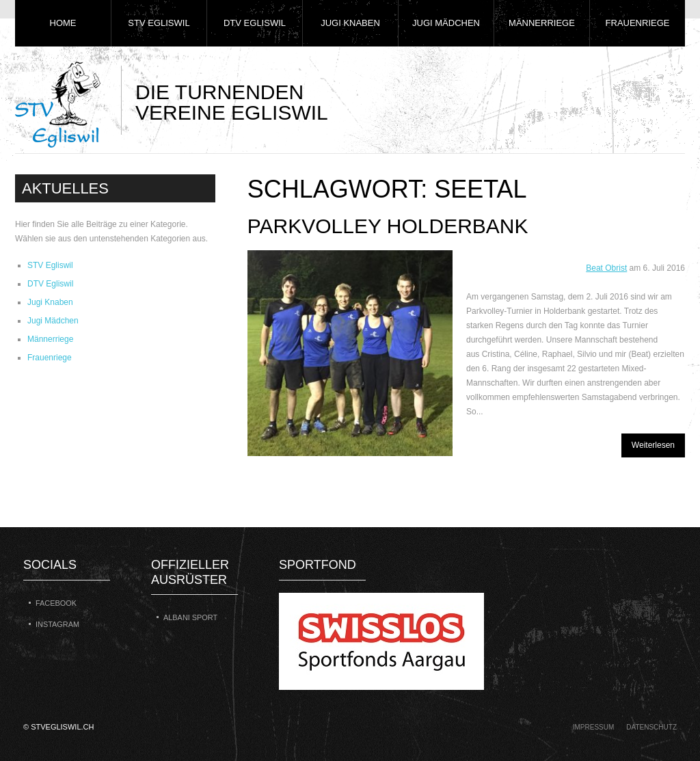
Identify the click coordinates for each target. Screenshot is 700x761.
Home (63, 23)
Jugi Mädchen (446, 23)
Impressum (594, 727)
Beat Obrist (606, 268)
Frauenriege (638, 23)
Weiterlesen (653, 445)
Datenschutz (651, 727)
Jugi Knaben (350, 23)
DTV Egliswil (255, 23)
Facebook (56, 603)
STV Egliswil (159, 23)
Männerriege (542, 23)
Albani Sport (190, 617)
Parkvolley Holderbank (388, 226)
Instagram (57, 624)
